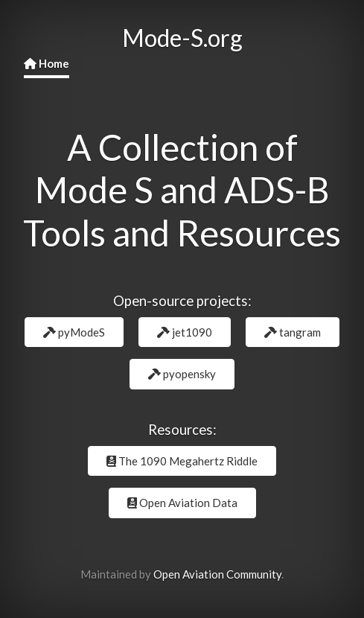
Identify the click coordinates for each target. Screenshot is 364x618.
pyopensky (182, 374)
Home (47, 63)
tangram (293, 332)
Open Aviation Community (217, 574)
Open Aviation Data (182, 503)
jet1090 (185, 332)
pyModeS (74, 332)
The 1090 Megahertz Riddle (182, 461)
